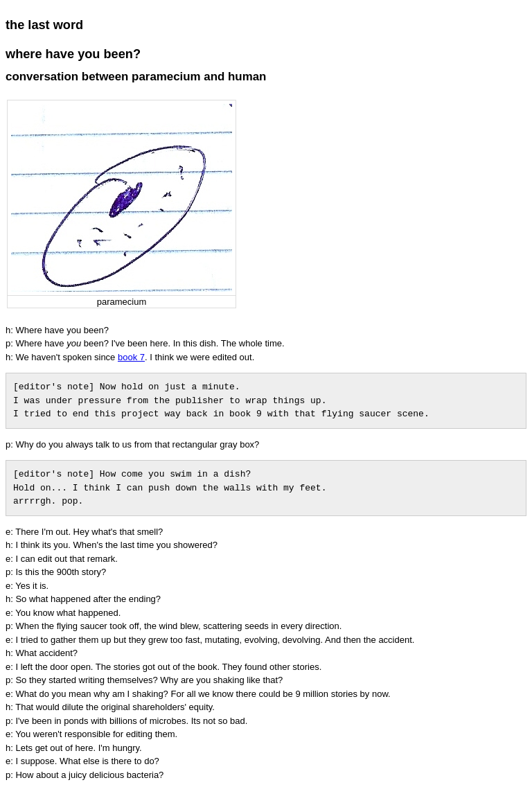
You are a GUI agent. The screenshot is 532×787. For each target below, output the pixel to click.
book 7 (131, 357)
